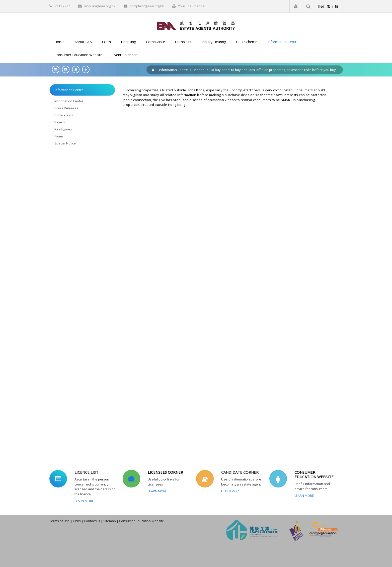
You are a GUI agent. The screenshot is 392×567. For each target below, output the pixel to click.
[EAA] (196, 25)
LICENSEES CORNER (165, 472)
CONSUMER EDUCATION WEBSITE (314, 474)
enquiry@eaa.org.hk (100, 6)
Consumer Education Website (142, 521)
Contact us (92, 521)
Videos (199, 70)
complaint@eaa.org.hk (147, 6)
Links (77, 521)
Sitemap (110, 521)
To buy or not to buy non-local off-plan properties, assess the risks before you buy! (273, 70)
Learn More (84, 501)
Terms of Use (60, 521)
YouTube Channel (192, 6)
